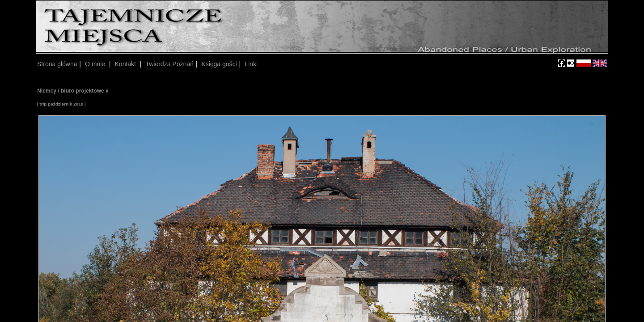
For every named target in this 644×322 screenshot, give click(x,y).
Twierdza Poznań (169, 64)
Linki (251, 64)
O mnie (96, 64)
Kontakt (126, 64)
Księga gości (219, 64)
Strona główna (57, 64)
